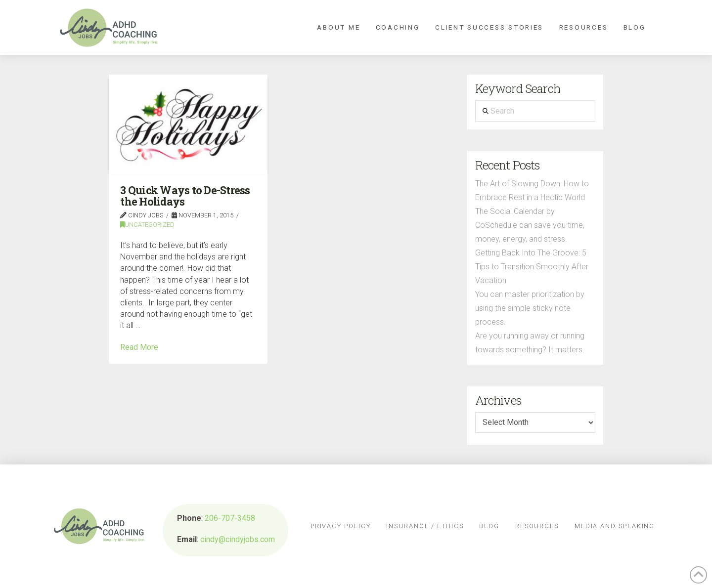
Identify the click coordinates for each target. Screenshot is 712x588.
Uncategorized (147, 225)
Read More (139, 347)
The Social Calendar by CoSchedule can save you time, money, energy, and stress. (530, 225)
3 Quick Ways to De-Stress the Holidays (185, 196)
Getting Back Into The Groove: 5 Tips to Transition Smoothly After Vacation (532, 267)
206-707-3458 (230, 518)
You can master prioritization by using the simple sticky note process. (530, 308)
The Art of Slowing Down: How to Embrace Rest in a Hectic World (532, 190)
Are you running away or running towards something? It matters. (530, 343)
